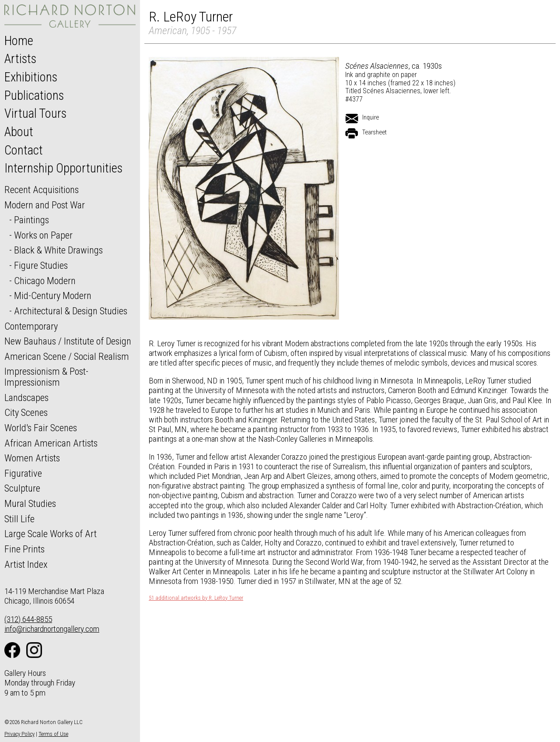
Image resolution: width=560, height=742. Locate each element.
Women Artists (32, 458)
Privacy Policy (19, 734)
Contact (24, 150)
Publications (34, 95)
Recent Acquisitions (42, 190)
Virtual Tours (35, 113)
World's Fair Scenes (41, 428)
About (19, 132)
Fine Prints (24, 549)
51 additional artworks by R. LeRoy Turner (196, 598)
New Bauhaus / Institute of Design (68, 341)
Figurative (23, 473)
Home (19, 41)
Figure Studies (41, 265)
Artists (20, 59)
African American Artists (51, 443)
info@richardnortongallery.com (52, 629)
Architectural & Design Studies (71, 311)
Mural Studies (30, 503)
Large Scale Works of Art (51, 534)
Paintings (31, 220)
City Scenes (26, 412)
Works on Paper (43, 235)
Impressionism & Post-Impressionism (46, 377)
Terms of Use (53, 734)
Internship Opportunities (63, 168)
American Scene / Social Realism (67, 356)
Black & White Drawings (58, 250)
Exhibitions (31, 77)
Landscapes (26, 397)
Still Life (19, 519)
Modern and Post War (45, 205)
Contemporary (31, 326)
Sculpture (22, 488)
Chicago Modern (45, 281)
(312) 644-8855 (28, 619)
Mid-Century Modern (53, 295)
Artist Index (26, 564)
